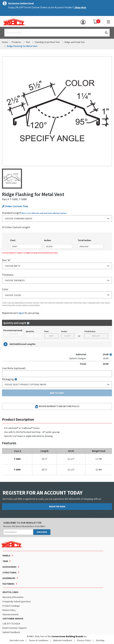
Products (16, 42)
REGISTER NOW (57, 506)
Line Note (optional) (14, 368)
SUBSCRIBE (42, 532)
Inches (64, 331)
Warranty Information (13, 597)
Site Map (100, 640)
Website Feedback (63, 640)
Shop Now (80, 7)
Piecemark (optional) (13, 330)
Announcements (11, 614)
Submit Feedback (11, 632)
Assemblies (9, 578)
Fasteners (8, 584)
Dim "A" (6, 260)
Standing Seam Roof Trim (47, 42)
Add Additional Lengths (19, 344)
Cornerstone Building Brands (67, 636)
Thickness (8, 275)
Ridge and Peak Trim (75, 42)
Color (5, 289)
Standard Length (12, 213)
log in (21, 313)
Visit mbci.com (17, 640)
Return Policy (9, 610)
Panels (6, 556)
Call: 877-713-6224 (11, 624)
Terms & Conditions (39, 640)
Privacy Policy (84, 640)
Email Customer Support (15, 628)
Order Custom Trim (15, 206)
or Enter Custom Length (16, 227)
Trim (28, 42)
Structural (10, 572)
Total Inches (90, 331)
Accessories (9, 567)
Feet (46, 331)
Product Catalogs (11, 606)
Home (5, 42)
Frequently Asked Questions (17, 601)
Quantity (30, 331)
